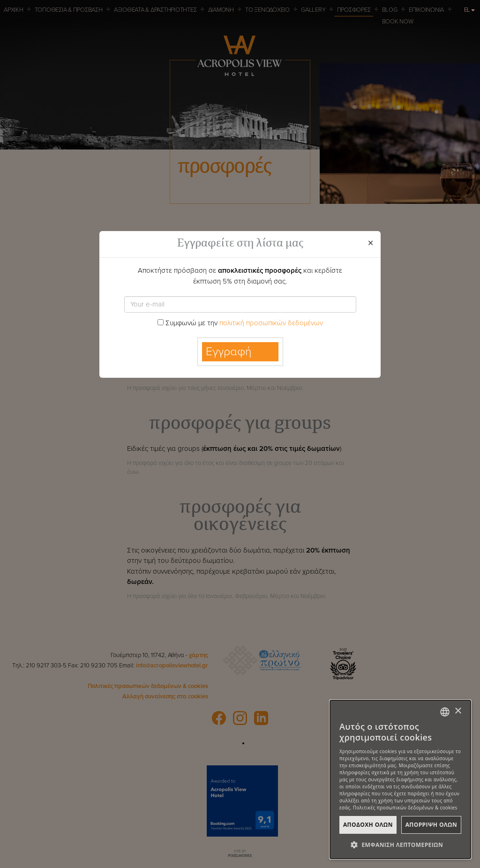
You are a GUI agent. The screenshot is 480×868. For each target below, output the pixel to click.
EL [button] (470, 10)
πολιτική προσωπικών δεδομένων (271, 323)
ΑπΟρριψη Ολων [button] (431, 825)
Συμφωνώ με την (240, 323)
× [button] (458, 711)
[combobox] (445, 712)
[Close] (371, 243)
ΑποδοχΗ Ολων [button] (368, 825)
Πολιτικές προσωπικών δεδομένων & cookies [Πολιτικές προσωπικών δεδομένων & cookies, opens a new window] (405, 808)
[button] (400, 845)
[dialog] (400, 779)
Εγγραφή (229, 352)
